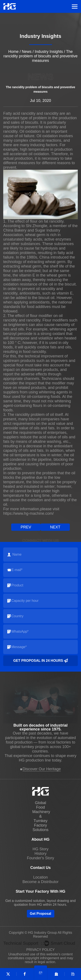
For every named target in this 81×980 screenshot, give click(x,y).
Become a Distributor (40, 882)
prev (26, 527)
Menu (75, 7)
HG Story (40, 849)
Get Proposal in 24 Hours (41, 661)
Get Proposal (41, 914)
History (40, 854)
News (27, 52)
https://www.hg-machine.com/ (28, 513)
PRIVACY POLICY (41, 950)
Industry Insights (49, 52)
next (55, 527)
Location (40, 877)
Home (14, 52)
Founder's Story (40, 858)
